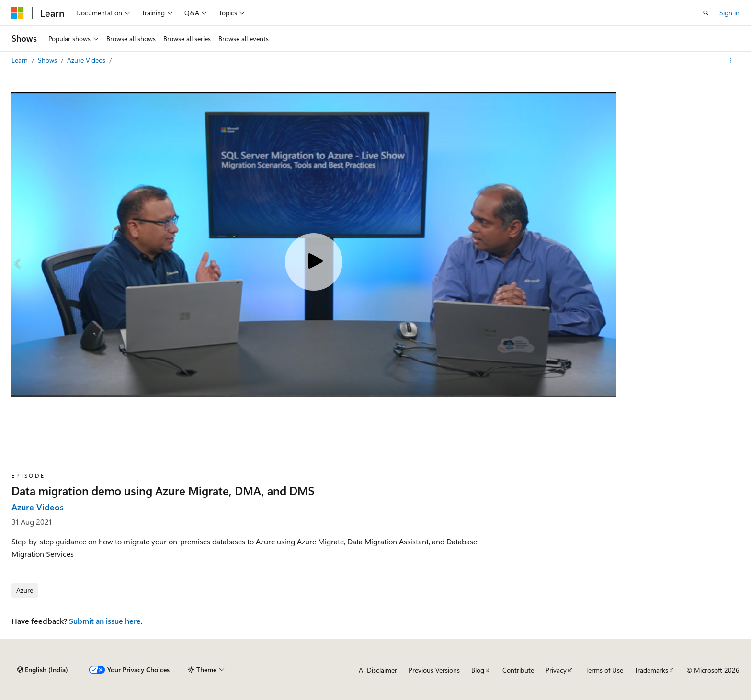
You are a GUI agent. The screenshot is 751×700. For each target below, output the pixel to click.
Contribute (518, 670)
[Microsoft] (18, 13)
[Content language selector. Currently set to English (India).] (43, 670)
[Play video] (314, 262)
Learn (21, 60)
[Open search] (706, 13)
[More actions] (731, 60)
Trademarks (651, 670)
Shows (48, 60)
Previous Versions (434, 670)
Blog (478, 670)
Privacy (556, 670)
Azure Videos (87, 60)
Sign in (729, 13)
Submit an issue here (105, 621)
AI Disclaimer (378, 670)
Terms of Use (604, 670)
